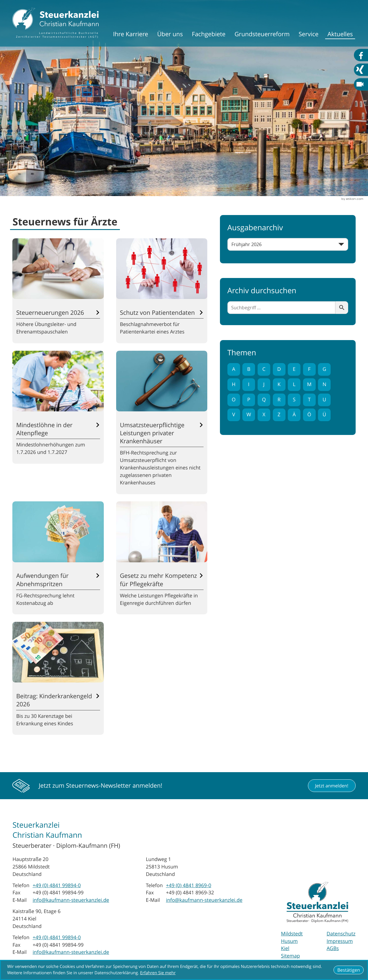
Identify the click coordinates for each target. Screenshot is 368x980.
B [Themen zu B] (249, 369)
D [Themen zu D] (279, 369)
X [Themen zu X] (264, 415)
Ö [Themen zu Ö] (309, 415)
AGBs (333, 949)
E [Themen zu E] (294, 369)
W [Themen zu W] (249, 415)
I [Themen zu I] (249, 384)
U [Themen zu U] (324, 400)
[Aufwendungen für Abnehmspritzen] (58, 558)
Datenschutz (341, 934)
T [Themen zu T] (309, 400)
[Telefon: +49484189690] (188, 886)
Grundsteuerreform (262, 34)
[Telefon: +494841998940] (56, 886)
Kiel (285, 949)
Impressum (340, 941)
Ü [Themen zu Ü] (324, 415)
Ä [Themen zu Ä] (294, 415)
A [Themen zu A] (234, 369)
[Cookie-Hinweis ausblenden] (349, 970)
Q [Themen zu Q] (264, 400)
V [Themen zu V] (234, 415)
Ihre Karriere (131, 34)
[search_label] (281, 308)
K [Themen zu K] (279, 384)
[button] (332, 786)
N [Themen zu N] (324, 384)
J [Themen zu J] (264, 384)
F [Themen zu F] (309, 369)
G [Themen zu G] (324, 369)
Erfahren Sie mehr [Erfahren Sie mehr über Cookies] (158, 973)
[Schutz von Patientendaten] (162, 291)
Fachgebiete (209, 34)
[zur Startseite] (55, 23)
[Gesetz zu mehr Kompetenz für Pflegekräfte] (162, 558)
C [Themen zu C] (264, 369)
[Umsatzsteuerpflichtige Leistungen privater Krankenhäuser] (162, 422)
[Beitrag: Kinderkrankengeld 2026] (58, 678)
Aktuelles (340, 34)
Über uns (170, 34)
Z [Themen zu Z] (279, 415)
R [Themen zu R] (279, 400)
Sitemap (290, 956)
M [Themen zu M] (309, 384)
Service (309, 34)
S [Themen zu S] (294, 400)
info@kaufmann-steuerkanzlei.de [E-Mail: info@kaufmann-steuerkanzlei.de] (71, 900)
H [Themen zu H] (234, 384)
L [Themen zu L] (294, 384)
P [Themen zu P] (249, 400)
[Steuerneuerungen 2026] (58, 291)
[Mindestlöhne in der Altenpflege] (58, 407)
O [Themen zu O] (234, 400)
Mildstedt (292, 934)
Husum (289, 941)
